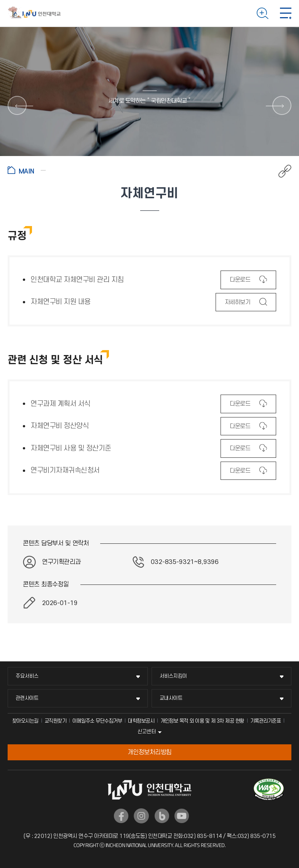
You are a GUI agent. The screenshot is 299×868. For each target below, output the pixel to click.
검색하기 (263, 13)
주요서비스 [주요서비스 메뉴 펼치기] (27, 676)
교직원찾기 (56, 721)
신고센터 (147, 732)
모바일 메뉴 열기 (286, 13)
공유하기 (281, 171)
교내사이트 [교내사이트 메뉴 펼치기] (171, 698)
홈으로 (27, 170)
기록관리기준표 (266, 721)
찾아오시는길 (25, 721)
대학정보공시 (141, 721)
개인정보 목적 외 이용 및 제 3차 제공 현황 (202, 721)
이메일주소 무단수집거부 (97, 721)
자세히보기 (237, 305)
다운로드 (240, 282)
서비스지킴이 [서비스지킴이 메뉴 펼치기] (173, 676)
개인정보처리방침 (150, 752)
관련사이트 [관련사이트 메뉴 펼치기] (27, 698)
